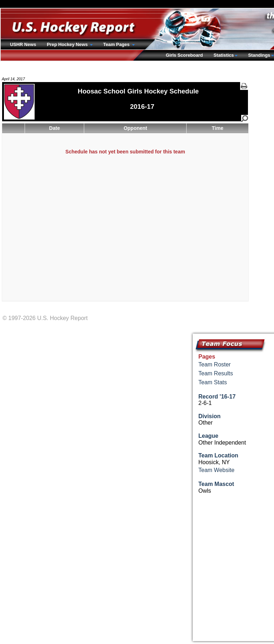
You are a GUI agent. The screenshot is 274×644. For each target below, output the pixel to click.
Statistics (224, 55)
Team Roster (215, 364)
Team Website (216, 470)
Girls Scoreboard (184, 55)
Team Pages (117, 44)
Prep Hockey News (68, 44)
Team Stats (213, 382)
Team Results (216, 373)
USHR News (23, 44)
